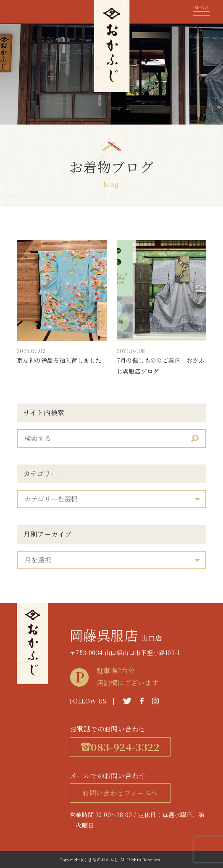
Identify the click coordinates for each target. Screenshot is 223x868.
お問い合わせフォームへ (120, 793)
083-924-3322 (120, 747)
